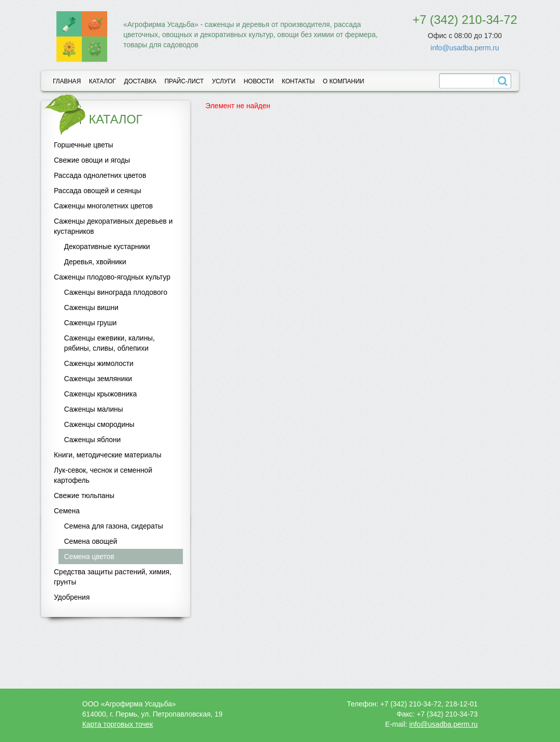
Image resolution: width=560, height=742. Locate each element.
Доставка (140, 81)
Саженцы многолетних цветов (103, 206)
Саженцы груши (90, 323)
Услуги (224, 81)
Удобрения (72, 597)
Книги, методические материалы (108, 455)
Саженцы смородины (99, 424)
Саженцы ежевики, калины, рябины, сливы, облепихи (110, 343)
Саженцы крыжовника (100, 394)
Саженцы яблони (92, 440)
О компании (343, 81)
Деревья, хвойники (95, 262)
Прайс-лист (184, 81)
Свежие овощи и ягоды (92, 160)
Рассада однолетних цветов (100, 175)
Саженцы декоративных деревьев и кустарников (113, 226)
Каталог (102, 81)
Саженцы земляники (98, 379)
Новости (258, 81)
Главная (67, 81)
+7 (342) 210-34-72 (465, 20)
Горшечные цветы (84, 145)
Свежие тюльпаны (84, 496)
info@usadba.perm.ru (465, 48)
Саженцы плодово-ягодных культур (112, 277)
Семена (67, 511)
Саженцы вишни (91, 307)
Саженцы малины (94, 409)
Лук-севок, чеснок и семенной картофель (103, 475)
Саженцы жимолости (99, 363)
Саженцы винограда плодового (116, 292)
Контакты (299, 81)
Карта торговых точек (118, 724)
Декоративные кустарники (107, 246)
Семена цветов (89, 556)
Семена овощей (91, 541)
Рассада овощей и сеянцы (98, 191)
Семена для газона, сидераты (114, 526)
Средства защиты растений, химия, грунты (113, 577)
